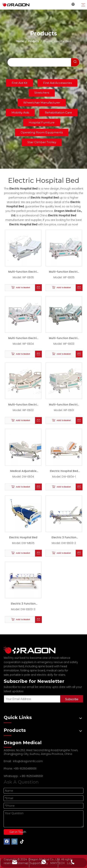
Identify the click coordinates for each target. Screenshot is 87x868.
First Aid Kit (19, 83)
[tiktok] (22, 842)
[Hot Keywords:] (75, 62)
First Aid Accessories (57, 83)
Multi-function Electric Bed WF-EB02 (23, 405)
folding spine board (33, 670)
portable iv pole (20, 675)
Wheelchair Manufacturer (42, 103)
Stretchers (42, 93)
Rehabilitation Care (58, 112)
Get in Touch (16, 832)
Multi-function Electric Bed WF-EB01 (64, 405)
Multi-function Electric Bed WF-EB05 (64, 273)
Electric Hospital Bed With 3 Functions (64, 472)
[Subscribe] (72, 699)
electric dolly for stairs (51, 675)
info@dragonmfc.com (28, 761)
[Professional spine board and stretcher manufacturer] (32, 650)
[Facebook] (7, 842)
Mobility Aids (20, 112)
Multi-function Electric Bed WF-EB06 (23, 273)
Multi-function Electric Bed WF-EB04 (23, 339)
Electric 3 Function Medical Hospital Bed (64, 538)
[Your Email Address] (31, 699)
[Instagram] (14, 842)
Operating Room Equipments (42, 132)
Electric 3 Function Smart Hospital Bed (23, 604)
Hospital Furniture (42, 122)
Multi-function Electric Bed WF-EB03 (64, 339)
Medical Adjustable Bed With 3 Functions (23, 472)
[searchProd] (39, 62)
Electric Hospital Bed (23, 537)
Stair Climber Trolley (42, 142)
